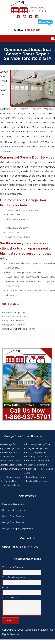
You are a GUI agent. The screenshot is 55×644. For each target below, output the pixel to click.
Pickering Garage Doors (38, 457)
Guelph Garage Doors (37, 465)
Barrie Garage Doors (36, 477)
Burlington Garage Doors (38, 461)
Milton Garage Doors (36, 453)
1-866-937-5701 (33, 30)
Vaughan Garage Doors (37, 448)
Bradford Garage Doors (37, 481)
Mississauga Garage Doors (39, 444)
